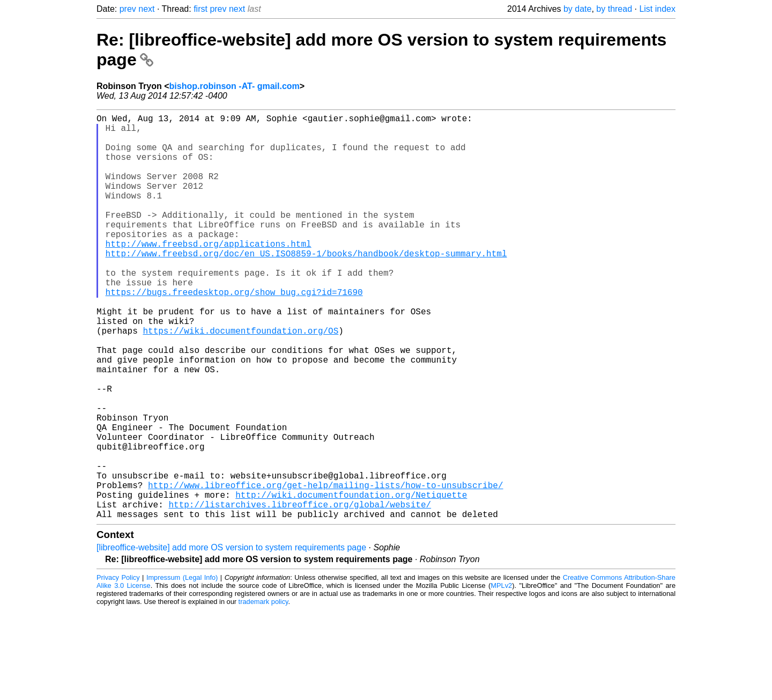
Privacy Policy (118, 668)
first (201, 9)
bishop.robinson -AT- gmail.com (235, 86)
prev (128, 9)
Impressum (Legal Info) (182, 668)
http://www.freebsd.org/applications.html (209, 274)
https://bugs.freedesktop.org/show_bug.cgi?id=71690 (234, 333)
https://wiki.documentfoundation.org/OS (240, 380)
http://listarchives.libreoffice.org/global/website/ (300, 592)
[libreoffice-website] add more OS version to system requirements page (231, 638)
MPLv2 (501, 676)
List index (657, 9)
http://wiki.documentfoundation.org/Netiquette (351, 580)
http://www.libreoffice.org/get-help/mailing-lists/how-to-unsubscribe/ (325, 569)
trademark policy (263, 692)
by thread (614, 9)
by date (577, 9)
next (146, 9)
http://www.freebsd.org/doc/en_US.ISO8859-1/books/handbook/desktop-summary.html (306, 285)
